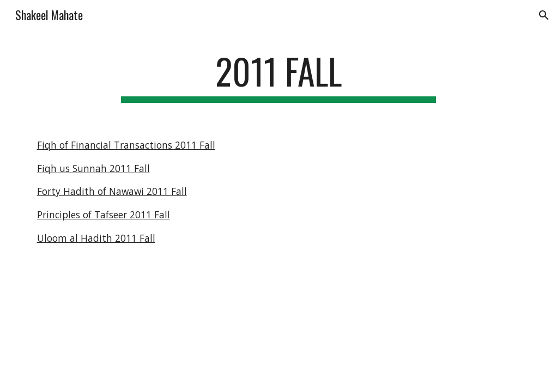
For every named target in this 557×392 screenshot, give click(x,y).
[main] (278, 76)
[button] (544, 15)
